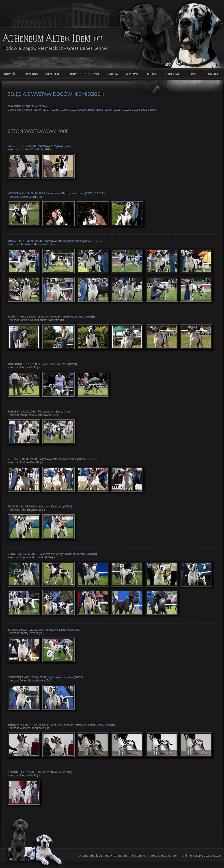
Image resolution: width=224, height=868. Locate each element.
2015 (117, 110)
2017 (135, 110)
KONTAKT (212, 74)
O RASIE (151, 74)
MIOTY (71, 74)
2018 (144, 110)
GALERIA (111, 74)
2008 (55, 110)
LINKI (192, 74)
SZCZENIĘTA (51, 74)
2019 (153, 110)
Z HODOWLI (91, 74)
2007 (46, 110)
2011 (82, 110)
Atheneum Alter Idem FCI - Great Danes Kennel (145, 856)
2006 (38, 110)
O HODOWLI (171, 74)
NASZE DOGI (30, 74)
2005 (29, 110)
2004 (20, 110)
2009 (64, 110)
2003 (11, 110)
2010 (73, 110)
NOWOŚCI (10, 74)
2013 (100, 110)
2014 (109, 110)
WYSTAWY (131, 74)
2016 (126, 110)
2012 (91, 110)
